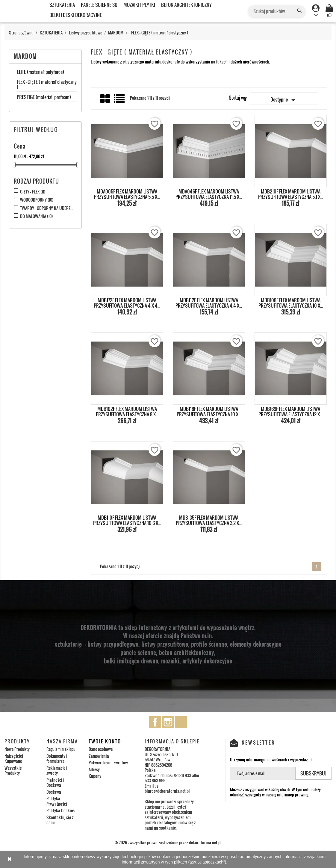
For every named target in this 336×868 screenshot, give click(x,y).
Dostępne (284, 100)
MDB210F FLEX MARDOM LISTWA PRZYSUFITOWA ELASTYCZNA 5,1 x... (291, 194)
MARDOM (25, 56)
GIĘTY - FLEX (33, 192)
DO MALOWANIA (36, 216)
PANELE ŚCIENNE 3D (99, 5)
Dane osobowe (101, 749)
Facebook (155, 722)
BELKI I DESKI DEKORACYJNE (76, 15)
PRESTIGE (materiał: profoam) (44, 98)
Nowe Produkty (17, 749)
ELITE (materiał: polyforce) (40, 72)
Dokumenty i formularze (57, 759)
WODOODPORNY (37, 200)
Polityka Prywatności (57, 801)
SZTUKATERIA (62, 5)
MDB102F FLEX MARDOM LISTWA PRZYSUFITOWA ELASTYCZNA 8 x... (127, 412)
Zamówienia (99, 756)
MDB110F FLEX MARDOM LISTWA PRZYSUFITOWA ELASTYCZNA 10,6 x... (127, 520)
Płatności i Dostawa (55, 782)
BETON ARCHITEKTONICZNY (186, 5)
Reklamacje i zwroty (57, 771)
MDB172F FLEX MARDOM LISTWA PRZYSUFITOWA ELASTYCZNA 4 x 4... (127, 303)
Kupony (95, 776)
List (120, 101)
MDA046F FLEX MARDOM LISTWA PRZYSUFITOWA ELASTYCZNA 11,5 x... (209, 194)
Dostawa (54, 792)
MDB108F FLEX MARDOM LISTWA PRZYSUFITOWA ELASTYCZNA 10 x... (291, 303)
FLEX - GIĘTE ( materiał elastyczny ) (47, 85)
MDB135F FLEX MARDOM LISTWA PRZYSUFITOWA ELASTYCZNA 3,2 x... (209, 520)
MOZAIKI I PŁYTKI (139, 5)
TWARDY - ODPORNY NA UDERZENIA (47, 208)
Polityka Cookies (60, 810)
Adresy (94, 769)
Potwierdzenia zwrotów (108, 762)
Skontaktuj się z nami (60, 820)
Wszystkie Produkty (13, 771)
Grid (105, 99)
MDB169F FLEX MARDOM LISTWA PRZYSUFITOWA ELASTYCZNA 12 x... (290, 412)
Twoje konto (105, 741)
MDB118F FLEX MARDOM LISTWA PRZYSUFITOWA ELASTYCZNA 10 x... (209, 412)
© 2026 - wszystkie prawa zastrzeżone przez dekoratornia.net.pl (168, 842)
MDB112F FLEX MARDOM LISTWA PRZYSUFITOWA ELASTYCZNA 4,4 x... (209, 303)
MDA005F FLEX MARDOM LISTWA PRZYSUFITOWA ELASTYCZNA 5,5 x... (127, 194)
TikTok (181, 722)
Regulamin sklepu (61, 749)
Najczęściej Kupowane (14, 759)
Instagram (168, 722)
